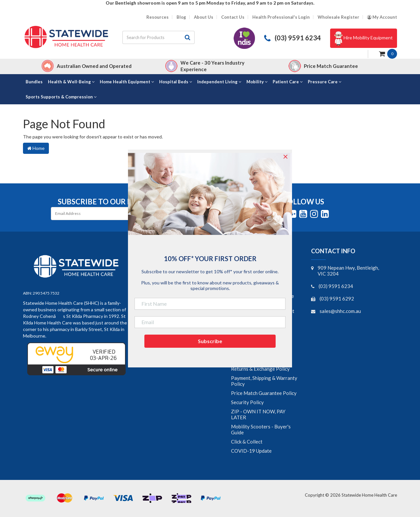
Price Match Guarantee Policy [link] (264, 393)
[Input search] (152, 37)
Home (36, 148)
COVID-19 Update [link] (251, 451)
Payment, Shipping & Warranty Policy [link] (264, 381)
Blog (181, 17)
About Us (204, 17)
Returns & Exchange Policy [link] (260, 369)
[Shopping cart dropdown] (388, 53)
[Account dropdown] (382, 17)
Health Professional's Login (281, 17)
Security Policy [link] (247, 402)
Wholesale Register (338, 17)
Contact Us (233, 17)
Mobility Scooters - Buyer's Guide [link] (261, 429)
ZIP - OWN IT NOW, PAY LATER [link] (258, 414)
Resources (157, 17)
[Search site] (188, 37)
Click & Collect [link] (247, 442)
